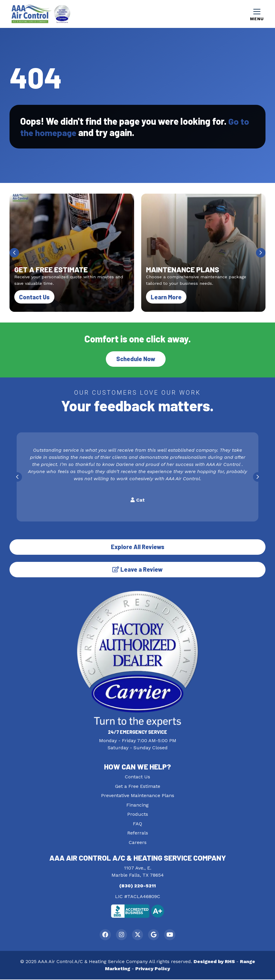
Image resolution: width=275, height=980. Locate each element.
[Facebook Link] (104, 935)
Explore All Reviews (138, 547)
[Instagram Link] (121, 935)
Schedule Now (136, 359)
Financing (137, 805)
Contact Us (34, 297)
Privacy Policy (153, 969)
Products (138, 814)
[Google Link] (154, 935)
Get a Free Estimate (138, 786)
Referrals (138, 833)
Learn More (169, 296)
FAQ (137, 824)
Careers (138, 842)
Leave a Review (137, 569)
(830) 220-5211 (137, 886)
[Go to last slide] (14, 253)
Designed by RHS (214, 962)
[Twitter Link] (138, 935)
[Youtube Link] (171, 935)
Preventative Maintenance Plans (138, 795)
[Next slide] (261, 253)
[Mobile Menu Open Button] (257, 14)
